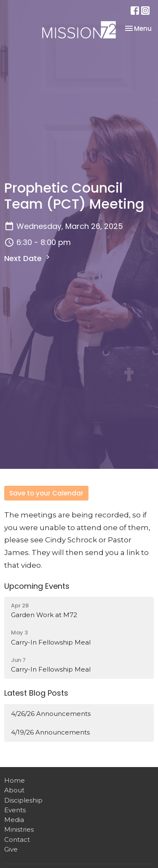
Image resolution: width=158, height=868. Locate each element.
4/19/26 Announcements (50, 732)
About (14, 790)
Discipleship (23, 800)
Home (15, 780)
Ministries (19, 829)
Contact (17, 839)
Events (15, 810)
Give (11, 849)
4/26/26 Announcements (51, 714)
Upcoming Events (37, 586)
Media (14, 820)
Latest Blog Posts (36, 693)
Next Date (28, 258)
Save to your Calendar (46, 493)
